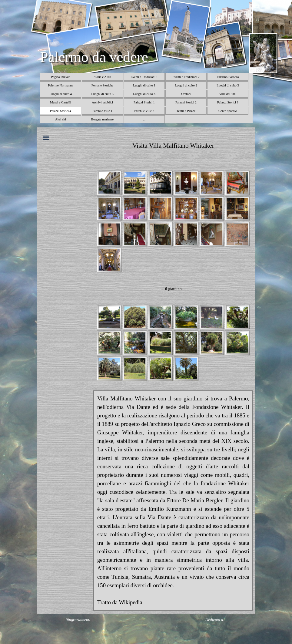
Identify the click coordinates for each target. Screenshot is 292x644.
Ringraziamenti (78, 620)
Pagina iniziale (60, 77)
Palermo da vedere (94, 57)
